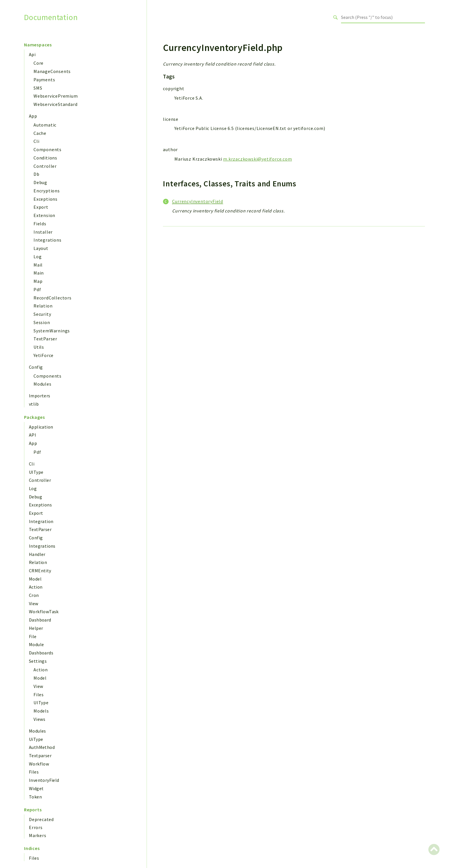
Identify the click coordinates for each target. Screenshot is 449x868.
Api (32, 54)
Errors (36, 827)
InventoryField (44, 780)
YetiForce (44, 355)
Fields (40, 224)
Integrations (48, 240)
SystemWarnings (52, 331)
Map (38, 281)
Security (42, 314)
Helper (36, 628)
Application (41, 427)
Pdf (37, 289)
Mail (38, 265)
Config (36, 367)
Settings (38, 661)
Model (35, 579)
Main (39, 273)
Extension (44, 215)
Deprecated (41, 819)
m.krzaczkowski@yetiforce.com (257, 159)
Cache (40, 133)
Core (39, 63)
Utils (39, 347)
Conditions (45, 158)
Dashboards (41, 653)
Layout (41, 248)
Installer (43, 232)
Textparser (40, 755)
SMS (38, 88)
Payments (44, 80)
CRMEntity (40, 571)
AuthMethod (42, 747)
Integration (41, 521)
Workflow (39, 764)
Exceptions (46, 199)
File (33, 636)
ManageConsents (52, 71)
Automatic (45, 125)
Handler (37, 554)
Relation (43, 306)
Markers (38, 835)
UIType (36, 472)
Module (36, 644)
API (33, 435)
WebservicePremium (56, 96)
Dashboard (40, 620)
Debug (40, 182)
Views (40, 719)
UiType (36, 739)
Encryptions (47, 191)
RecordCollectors (53, 298)
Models (41, 711)
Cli (36, 141)
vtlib (34, 404)
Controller (45, 166)
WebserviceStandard (55, 104)
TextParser (45, 339)
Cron (34, 595)
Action (36, 587)
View (34, 603)
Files (39, 695)
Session (42, 322)
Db (37, 174)
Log (38, 257)
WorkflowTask (44, 611)
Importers (40, 396)
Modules (43, 384)
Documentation (51, 17)
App (33, 116)
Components (48, 149)
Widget (36, 788)
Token (35, 797)
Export (41, 207)
